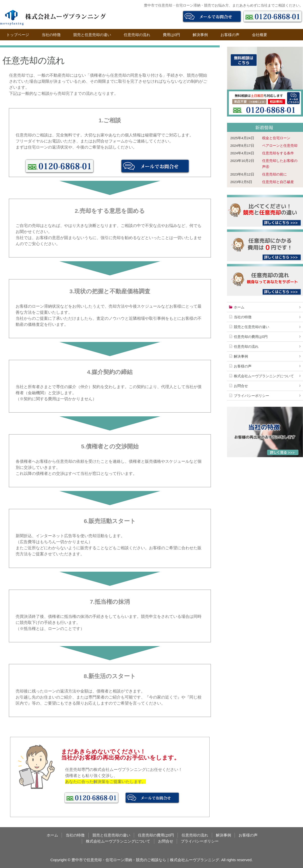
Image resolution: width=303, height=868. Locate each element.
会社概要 (260, 35)
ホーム (239, 307)
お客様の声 (230, 35)
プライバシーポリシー (251, 396)
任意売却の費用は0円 (251, 337)
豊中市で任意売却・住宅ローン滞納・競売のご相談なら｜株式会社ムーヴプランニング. (146, 860)
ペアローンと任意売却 (280, 146)
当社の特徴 (51, 35)
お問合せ (241, 386)
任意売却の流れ (137, 35)
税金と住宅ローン (276, 138)
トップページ (18, 35)
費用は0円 (171, 35)
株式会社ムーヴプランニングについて (264, 376)
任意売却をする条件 (278, 153)
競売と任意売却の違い (92, 35)
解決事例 (200, 35)
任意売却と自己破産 (278, 182)
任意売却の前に (274, 174)
